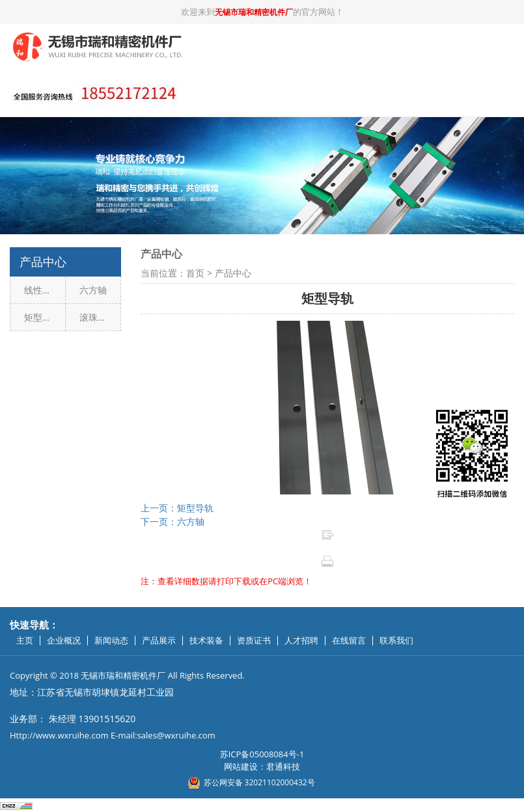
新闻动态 (111, 641)
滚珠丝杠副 (100, 317)
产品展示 (159, 641)
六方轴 (93, 290)
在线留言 (349, 641)
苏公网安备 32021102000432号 (259, 782)
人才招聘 (301, 641)
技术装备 (206, 641)
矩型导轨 (42, 317)
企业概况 (64, 641)
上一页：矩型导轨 (177, 508)
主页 (25, 641)
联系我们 (396, 641)
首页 (195, 273)
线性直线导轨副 (45, 290)
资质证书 (254, 641)
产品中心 (233, 273)
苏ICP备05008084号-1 (262, 754)
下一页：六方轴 (172, 521)
